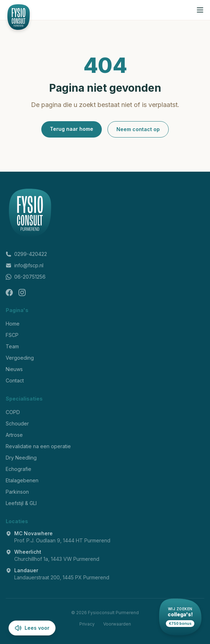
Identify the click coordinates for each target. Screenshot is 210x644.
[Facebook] (9, 293)
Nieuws (14, 369)
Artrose (14, 435)
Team (12, 346)
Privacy (87, 624)
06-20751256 (26, 277)
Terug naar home (72, 129)
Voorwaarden (117, 624)
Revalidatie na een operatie (38, 446)
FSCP (12, 335)
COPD (13, 412)
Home (13, 324)
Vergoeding (20, 358)
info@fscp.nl (25, 265)
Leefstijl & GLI (21, 503)
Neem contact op (138, 129)
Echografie (19, 469)
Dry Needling (21, 458)
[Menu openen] (200, 10)
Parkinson (17, 492)
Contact (15, 380)
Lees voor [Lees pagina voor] (32, 628)
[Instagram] (22, 293)
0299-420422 (26, 254)
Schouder (17, 423)
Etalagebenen (22, 480)
